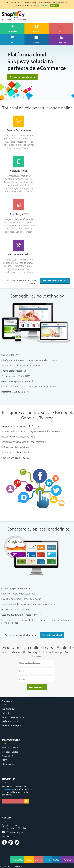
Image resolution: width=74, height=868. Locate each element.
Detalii (44, 5)
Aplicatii (6, 713)
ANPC (5, 760)
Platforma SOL (8, 764)
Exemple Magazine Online (13, 717)
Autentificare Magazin (12, 725)
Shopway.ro (7, 789)
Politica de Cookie (10, 752)
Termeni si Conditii (10, 748)
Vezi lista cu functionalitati (55, 281)
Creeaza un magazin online (22, 77)
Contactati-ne (8, 837)
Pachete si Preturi (10, 721)
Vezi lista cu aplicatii (52, 635)
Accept (54, 5)
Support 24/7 (8, 756)
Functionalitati (9, 709)
